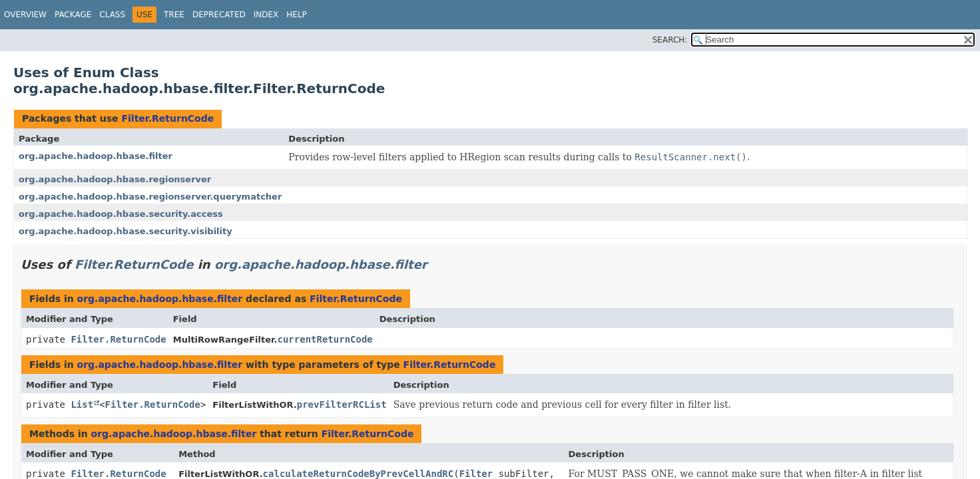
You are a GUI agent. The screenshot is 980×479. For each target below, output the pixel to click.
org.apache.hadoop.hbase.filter (96, 156)
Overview (25, 15)
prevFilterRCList (342, 404)
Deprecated (219, 15)
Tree (174, 15)
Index (266, 15)
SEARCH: (670, 40)
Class (112, 15)
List (82, 404)
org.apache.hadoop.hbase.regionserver (115, 179)
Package (73, 15)
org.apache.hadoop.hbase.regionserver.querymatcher (150, 197)
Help (297, 15)
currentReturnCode (325, 339)
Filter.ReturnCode (167, 118)
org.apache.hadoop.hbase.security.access (121, 214)
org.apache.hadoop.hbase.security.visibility (125, 231)
